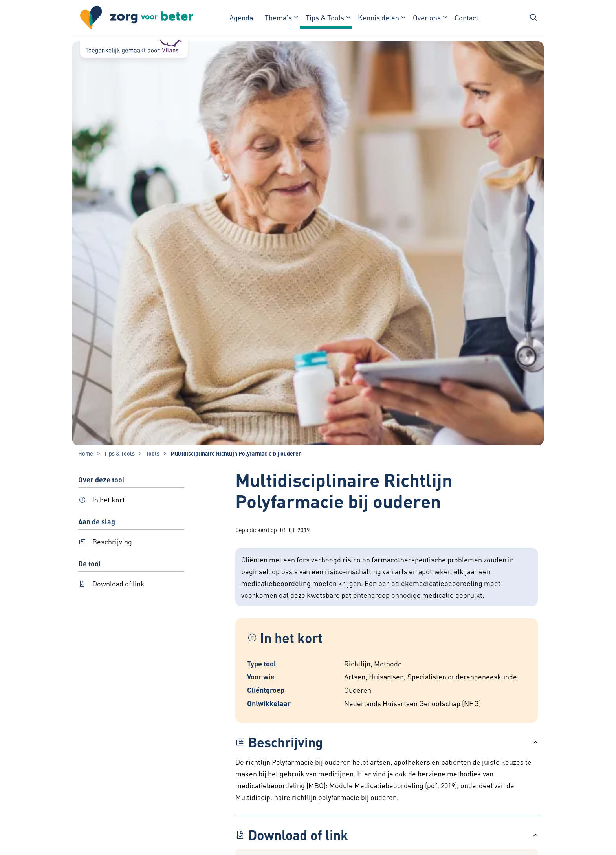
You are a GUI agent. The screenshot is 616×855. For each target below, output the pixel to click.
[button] (387, 742)
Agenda (241, 17)
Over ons (427, 17)
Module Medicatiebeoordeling (377, 785)
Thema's (278, 17)
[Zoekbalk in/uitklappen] (533, 18)
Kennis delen (379, 17)
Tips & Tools (325, 17)
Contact (467, 17)
